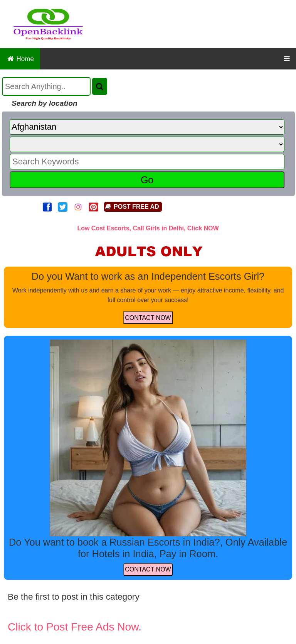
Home (20, 59)
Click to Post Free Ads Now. (75, 627)
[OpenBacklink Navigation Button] (287, 59)
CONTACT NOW (148, 318)
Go (147, 180)
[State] (147, 144)
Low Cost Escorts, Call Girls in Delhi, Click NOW (148, 228)
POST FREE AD (132, 207)
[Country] (147, 127)
